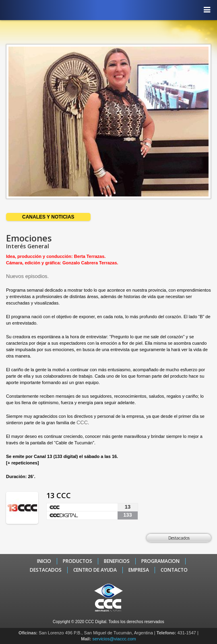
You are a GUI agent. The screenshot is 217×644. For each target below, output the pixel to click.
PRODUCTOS (77, 561)
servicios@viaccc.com (114, 639)
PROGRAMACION (160, 561)
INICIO (44, 561)
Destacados (179, 538)
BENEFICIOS (117, 561)
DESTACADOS (46, 570)
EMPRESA (139, 570)
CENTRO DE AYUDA (95, 570)
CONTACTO (174, 570)
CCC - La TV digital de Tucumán (105, 10)
